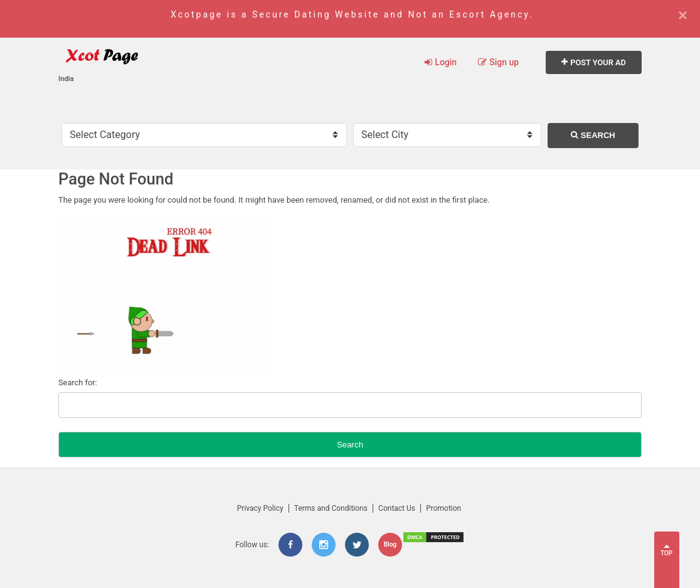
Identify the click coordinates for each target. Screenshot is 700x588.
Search (593, 135)
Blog (390, 544)
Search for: (78, 382)
